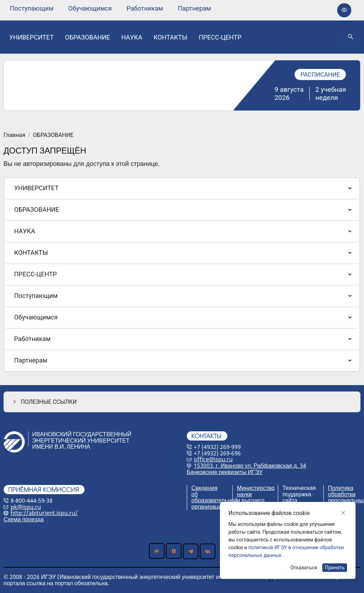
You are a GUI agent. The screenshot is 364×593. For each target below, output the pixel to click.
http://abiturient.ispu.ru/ (44, 513)
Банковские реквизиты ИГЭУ (225, 472)
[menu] (111, 8)
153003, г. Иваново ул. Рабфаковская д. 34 (250, 466)
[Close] (343, 513)
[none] (32, 8)
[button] (182, 402)
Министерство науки (256, 491)
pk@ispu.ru (26, 507)
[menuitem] (32, 8)
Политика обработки (342, 491)
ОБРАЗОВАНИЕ (53, 135)
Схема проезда (24, 519)
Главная (14, 135)
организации (208, 507)
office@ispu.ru (213, 459)
